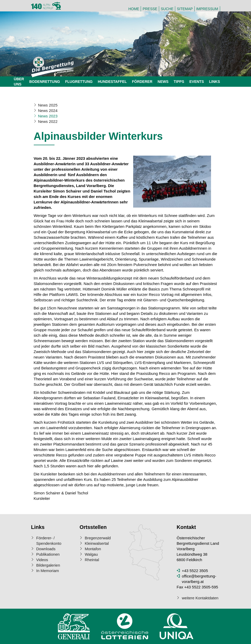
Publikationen (48, 554)
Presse (150, 9)
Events (196, 82)
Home (134, 9)
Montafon (93, 549)
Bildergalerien (48, 565)
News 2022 (48, 121)
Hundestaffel (112, 82)
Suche (167, 9)
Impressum (207, 9)
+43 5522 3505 (195, 571)
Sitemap (185, 9)
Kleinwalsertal (97, 543)
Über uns (19, 82)
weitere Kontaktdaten (200, 598)
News (163, 82)
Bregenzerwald (98, 538)
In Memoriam (48, 571)
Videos (42, 560)
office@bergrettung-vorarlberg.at (199, 579)
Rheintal (92, 560)
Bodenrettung (45, 82)
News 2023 (48, 116)
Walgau (91, 554)
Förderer (142, 82)
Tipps (179, 82)
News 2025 (48, 105)
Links (215, 82)
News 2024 (48, 111)
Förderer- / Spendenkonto (49, 541)
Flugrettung (79, 82)
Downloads (46, 549)
